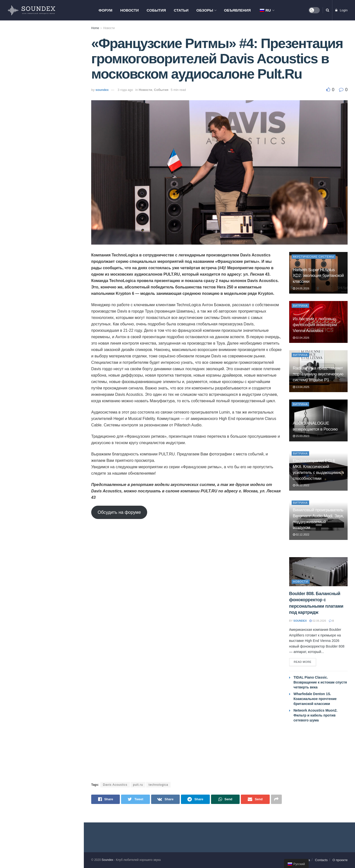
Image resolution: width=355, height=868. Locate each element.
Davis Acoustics (115, 785)
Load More (42, 397)
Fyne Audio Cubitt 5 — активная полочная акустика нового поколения (51, 371)
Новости (130, 10)
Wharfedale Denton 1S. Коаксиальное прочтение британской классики (46, 126)
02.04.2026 (301, 338)
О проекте (340, 860)
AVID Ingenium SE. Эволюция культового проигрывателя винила (49, 234)
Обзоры (205, 10)
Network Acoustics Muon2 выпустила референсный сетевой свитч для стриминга (49, 343)
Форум (106, 10)
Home (95, 28)
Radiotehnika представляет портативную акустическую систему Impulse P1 (318, 374)
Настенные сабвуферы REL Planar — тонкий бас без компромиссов (48, 315)
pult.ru (138, 785)
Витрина (301, 306)
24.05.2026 (301, 288)
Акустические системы (314, 257)
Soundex (107, 860)
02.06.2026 (318, 621)
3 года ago (125, 90)
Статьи (181, 10)
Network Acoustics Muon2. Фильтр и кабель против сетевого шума (316, 715)
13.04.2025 (301, 387)
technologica (158, 785)
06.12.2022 (301, 485)
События (156, 10)
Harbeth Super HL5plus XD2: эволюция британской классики (318, 276)
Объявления (237, 10)
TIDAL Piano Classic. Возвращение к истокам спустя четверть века (51, 66)
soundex (102, 90)
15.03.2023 (301, 436)
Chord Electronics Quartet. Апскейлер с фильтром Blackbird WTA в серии (52, 180)
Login (341, 10)
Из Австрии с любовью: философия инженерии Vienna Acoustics (315, 325)
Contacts (321, 860)
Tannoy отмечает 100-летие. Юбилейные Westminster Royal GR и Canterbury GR (51, 287)
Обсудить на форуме (119, 512)
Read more (303, 662)
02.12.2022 (301, 534)
